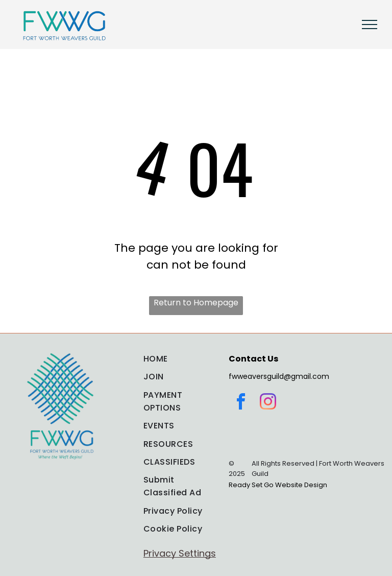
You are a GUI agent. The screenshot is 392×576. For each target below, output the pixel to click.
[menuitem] (180, 359)
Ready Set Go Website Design (278, 485)
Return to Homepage (196, 303)
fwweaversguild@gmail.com (279, 376)
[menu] (370, 25)
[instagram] (268, 403)
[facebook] (241, 403)
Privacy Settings (180, 553)
